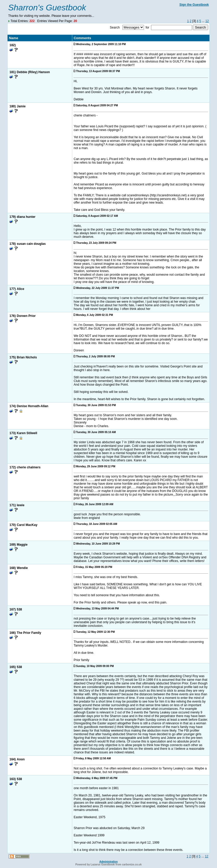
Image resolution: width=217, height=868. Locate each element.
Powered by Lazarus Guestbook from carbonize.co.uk (108, 864)
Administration (108, 862)
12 (207, 21)
